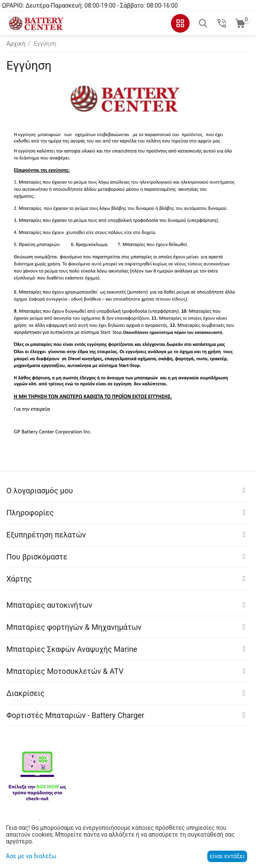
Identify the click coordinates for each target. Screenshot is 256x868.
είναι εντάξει (227, 856)
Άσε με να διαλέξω (31, 856)
